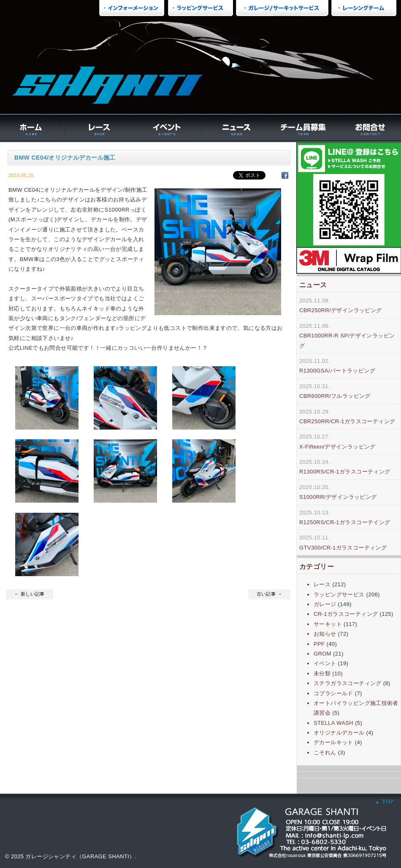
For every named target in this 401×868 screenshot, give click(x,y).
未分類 (322, 673)
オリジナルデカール (339, 733)
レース (322, 584)
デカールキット (333, 742)
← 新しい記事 (30, 594)
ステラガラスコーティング (348, 683)
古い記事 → (269, 594)
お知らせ (325, 634)
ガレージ (325, 604)
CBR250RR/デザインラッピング (341, 310)
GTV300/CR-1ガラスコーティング (343, 548)
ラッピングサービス (339, 595)
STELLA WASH (333, 723)
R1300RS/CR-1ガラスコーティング (345, 472)
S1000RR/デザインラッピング (338, 497)
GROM (322, 654)
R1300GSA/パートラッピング (337, 371)
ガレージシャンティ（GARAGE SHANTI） (80, 856)
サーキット (328, 624)
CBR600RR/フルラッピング (335, 396)
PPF (319, 644)
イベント (325, 663)
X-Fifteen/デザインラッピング (337, 447)
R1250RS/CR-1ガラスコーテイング (345, 522)
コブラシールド (333, 693)
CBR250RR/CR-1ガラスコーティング (347, 421)
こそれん (325, 752)
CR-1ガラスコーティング (346, 614)
